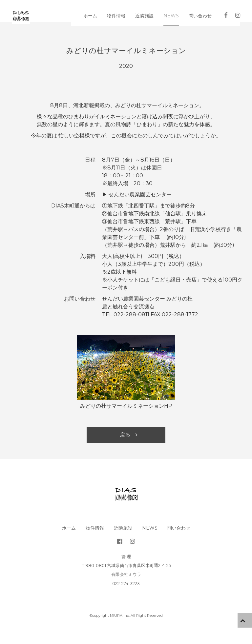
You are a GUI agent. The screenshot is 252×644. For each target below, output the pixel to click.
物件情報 (121, 10)
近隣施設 (150, 10)
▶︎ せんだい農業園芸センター (137, 195)
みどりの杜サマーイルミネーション (126, 51)
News (176, 10)
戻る (125, 435)
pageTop (245, 620)
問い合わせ (205, 10)
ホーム (95, 10)
